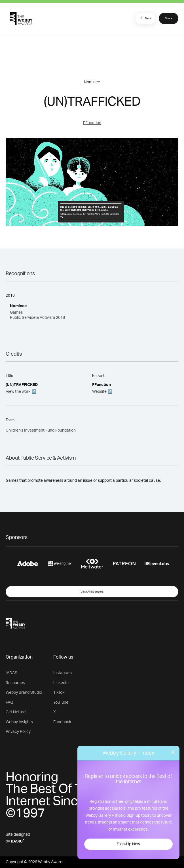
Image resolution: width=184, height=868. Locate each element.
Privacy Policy (18, 732)
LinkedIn (61, 683)
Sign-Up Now (128, 844)
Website (99, 392)
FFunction (92, 123)
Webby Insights (19, 722)
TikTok (59, 693)
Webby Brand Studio (24, 693)
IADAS (11, 673)
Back (145, 18)
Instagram (63, 673)
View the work (18, 392)
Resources (15, 683)
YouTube (61, 703)
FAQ (9, 703)
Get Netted (16, 712)
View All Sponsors (92, 592)
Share (169, 18)
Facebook (62, 722)
